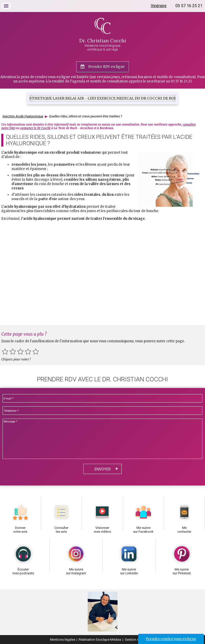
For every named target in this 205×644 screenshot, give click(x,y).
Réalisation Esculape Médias (100, 640)
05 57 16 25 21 (189, 6)
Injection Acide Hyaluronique (23, 116)
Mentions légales (63, 640)
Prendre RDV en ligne (106, 67)
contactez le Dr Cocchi (35, 128)
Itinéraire (159, 6)
